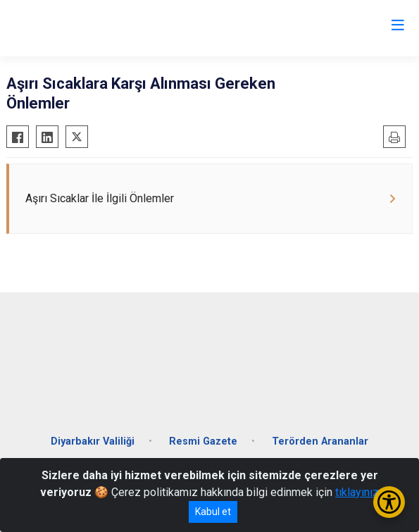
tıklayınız (357, 492)
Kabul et (213, 512)
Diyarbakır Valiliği (93, 441)
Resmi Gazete (203, 441)
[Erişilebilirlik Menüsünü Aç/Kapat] (389, 502)
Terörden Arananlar (320, 441)
